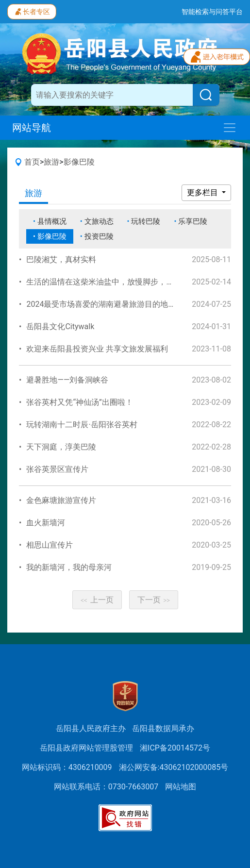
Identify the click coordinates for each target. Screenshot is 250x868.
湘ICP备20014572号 (175, 748)
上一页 (97, 600)
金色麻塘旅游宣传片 (61, 500)
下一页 (154, 600)
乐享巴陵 (193, 221)
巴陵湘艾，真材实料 (61, 259)
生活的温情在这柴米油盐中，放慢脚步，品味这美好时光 (123, 282)
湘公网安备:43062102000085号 (174, 767)
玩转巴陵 (146, 221)
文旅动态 (99, 221)
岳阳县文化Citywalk (60, 326)
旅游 (51, 162)
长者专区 (32, 11)
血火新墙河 (46, 523)
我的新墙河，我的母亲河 (69, 567)
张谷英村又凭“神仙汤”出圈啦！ (79, 402)
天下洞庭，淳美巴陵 (61, 447)
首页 (32, 162)
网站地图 (181, 787)
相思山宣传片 (50, 545)
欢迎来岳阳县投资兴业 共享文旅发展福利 (97, 349)
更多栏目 (203, 192)
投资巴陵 (99, 236)
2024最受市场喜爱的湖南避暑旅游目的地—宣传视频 (116, 304)
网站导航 (32, 128)
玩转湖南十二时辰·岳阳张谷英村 (82, 425)
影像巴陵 (79, 162)
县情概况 (52, 221)
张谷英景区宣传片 (57, 469)
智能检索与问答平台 (212, 12)
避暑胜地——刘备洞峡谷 (67, 380)
